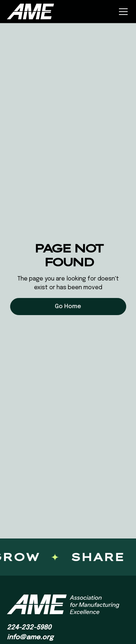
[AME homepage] (63, 604)
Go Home (68, 307)
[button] (122, 12)
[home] (30, 11)
